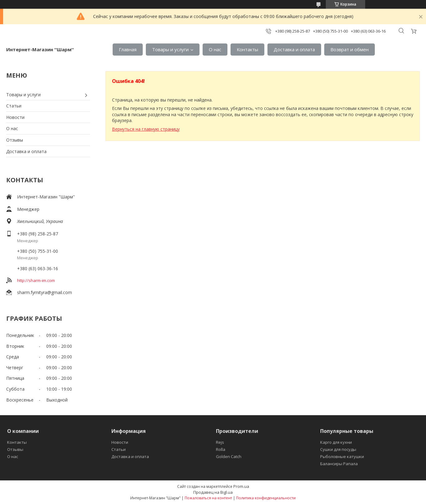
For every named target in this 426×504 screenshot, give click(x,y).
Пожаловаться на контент (208, 498)
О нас (215, 49)
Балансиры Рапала (339, 464)
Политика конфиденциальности (266, 498)
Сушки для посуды (338, 449)
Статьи (14, 106)
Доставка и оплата (294, 49)
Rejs (220, 442)
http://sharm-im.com (36, 280)
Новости (15, 117)
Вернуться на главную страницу (146, 129)
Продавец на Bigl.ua (213, 492)
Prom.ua (241, 486)
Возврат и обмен (350, 49)
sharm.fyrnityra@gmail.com (45, 292)
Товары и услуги (170, 49)
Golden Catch (229, 456)
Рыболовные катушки (342, 456)
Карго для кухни (336, 442)
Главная (128, 49)
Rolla (221, 449)
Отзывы (15, 140)
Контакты (247, 49)
